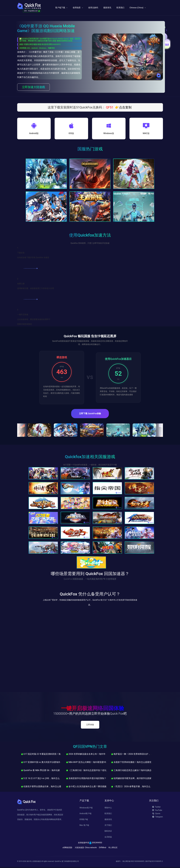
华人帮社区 (113, 849)
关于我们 (108, 826)
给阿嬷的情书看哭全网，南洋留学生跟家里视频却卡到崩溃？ (141, 779)
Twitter (156, 808)
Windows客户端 (86, 809)
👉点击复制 (123, 107)
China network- (91, 849)
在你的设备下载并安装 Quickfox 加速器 (33, 259)
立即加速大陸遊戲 (33, 87)
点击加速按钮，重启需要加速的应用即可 (34, 320)
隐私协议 (108, 832)
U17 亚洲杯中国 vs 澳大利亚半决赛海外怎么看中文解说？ (49, 763)
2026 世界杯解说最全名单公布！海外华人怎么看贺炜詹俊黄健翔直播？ (100, 755)
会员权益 (108, 838)
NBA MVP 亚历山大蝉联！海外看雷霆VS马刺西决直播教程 (95, 763)
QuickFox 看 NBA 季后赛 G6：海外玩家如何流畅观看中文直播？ (52, 771)
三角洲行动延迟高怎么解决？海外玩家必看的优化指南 (138, 771)
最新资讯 (107, 8)
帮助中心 (108, 809)
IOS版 (71, 134)
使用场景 (77, 8)
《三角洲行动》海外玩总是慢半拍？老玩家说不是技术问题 (95, 771)
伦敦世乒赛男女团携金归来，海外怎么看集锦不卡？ (46, 788)
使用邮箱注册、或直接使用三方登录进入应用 (36, 290)
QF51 (109, 107)
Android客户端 (86, 815)
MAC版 (146, 134)
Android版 (34, 134)
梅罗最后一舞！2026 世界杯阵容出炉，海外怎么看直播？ (139, 755)
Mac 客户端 (84, 826)
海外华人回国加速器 (34, 862)
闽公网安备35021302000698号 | (134, 862)
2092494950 (97, 844)
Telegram (158, 818)
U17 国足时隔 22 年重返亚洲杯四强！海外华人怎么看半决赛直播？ (53, 755)
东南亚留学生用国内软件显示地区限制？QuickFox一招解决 (95, 779)
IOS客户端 (84, 821)
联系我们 (120, 8)
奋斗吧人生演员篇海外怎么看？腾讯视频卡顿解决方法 (93, 788)
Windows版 (109, 134)
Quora (156, 815)
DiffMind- (103, 849)
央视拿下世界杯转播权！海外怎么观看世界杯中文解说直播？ (141, 763)
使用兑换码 (93, 8)
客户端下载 (60, 8)
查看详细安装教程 (25, 325)
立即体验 (90, 726)
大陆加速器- (80, 849)
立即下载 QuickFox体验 (90, 415)
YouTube (157, 811)
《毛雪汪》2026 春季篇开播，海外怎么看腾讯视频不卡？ (139, 788)
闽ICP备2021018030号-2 (154, 862)
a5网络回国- (67, 849)
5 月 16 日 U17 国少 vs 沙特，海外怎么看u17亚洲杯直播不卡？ (52, 779)
